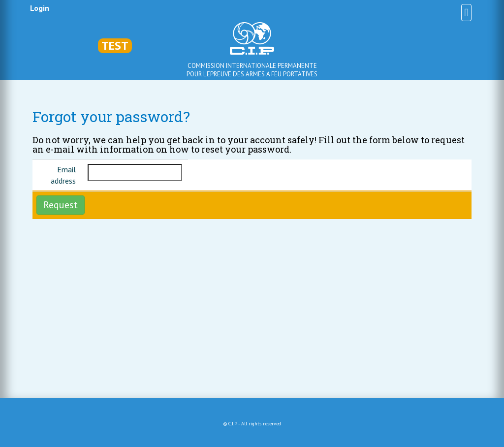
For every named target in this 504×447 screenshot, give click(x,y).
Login (40, 8)
